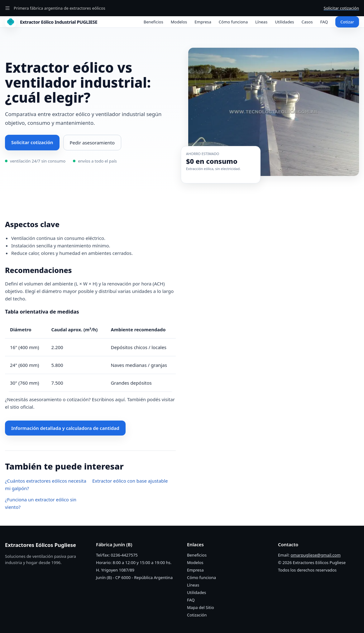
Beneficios (153, 22)
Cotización (197, 615)
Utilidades (284, 22)
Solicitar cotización (342, 8)
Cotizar (347, 22)
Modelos (179, 22)
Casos (307, 22)
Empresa (203, 22)
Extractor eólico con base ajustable (130, 481)
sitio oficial (22, 407)
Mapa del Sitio (201, 607)
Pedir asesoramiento (92, 143)
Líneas (261, 22)
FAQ (324, 22)
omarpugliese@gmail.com (315, 555)
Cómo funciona (233, 22)
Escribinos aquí (108, 399)
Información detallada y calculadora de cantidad (65, 428)
